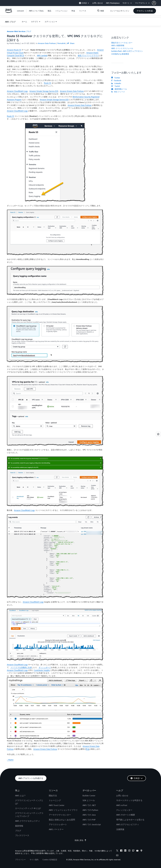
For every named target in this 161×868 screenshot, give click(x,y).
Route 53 (47, 83)
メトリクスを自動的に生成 (21, 667)
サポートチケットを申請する (129, 800)
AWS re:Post (122, 805)
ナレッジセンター (124, 810)
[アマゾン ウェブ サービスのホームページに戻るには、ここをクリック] (8, 12)
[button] (156, 3)
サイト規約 (34, 860)
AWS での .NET (89, 805)
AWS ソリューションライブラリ (63, 810)
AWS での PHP (89, 820)
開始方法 (53, 796)
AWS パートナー (56, 829)
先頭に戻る (80, 840)
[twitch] (133, 851)
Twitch (116, 86)
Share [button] (71, 43)
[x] (117, 851)
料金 (88, 749)
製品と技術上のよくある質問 (62, 820)
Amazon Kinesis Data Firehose (72, 91)
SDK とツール (89, 800)
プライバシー (20, 860)
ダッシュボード (45, 667)
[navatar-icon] (154, 3)
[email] (117, 856)
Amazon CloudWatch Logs (17, 91)
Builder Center (89, 796)
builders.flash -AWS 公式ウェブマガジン (127, 51)
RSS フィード (118, 92)
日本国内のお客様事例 (120, 54)
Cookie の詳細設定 (50, 860)
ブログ (18, 831)
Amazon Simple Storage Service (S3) (44, 91)
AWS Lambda (42, 55)
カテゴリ (35, 22)
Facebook (116, 80)
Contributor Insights (42, 670)
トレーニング (55, 800)
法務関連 (120, 829)
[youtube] (137, 851)
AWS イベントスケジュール (122, 48)
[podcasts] (141, 851)
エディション (50, 22)
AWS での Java (89, 815)
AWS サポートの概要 (126, 815)
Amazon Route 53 (14, 50)
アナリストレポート (58, 824)
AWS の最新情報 (118, 45)
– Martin (10, 760)
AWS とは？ (20, 796)
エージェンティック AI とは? (28, 808)
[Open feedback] (158, 434)
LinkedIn (116, 83)
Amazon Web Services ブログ (19, 31)
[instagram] (129, 851)
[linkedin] (125, 851)
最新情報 (19, 826)
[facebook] (121, 851)
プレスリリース (22, 835)
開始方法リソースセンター (122, 43)
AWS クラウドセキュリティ (27, 821)
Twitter (116, 78)
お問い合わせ (122, 796)
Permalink (61, 43)
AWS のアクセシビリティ (128, 824)
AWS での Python (90, 810)
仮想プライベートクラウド (88, 55)
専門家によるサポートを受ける (130, 820)
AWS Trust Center (57, 805)
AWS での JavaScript (92, 824)
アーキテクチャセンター (60, 815)
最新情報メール (119, 89)
